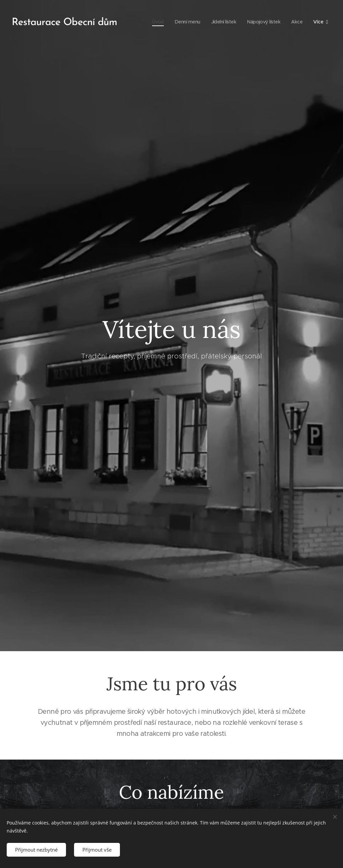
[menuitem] (152, 22)
